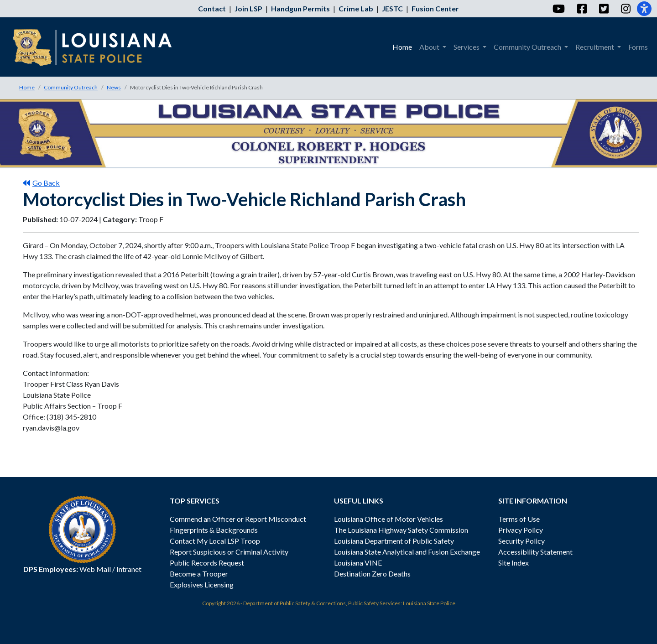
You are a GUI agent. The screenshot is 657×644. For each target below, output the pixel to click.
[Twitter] (603, 9)
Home (27, 87)
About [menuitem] (430, 47)
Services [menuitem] (467, 47)
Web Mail (95, 569)
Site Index (514, 563)
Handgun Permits (300, 8)
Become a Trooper (199, 574)
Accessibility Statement (535, 552)
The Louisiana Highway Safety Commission (401, 530)
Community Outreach (71, 87)
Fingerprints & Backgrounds (214, 530)
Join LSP (248, 8)
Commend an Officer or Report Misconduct (238, 519)
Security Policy (521, 541)
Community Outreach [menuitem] (528, 47)
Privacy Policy (521, 530)
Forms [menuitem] (638, 47)
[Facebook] (581, 9)
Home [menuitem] (402, 47)
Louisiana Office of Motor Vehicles (388, 519)
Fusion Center (435, 8)
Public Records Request (207, 563)
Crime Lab (356, 8)
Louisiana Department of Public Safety (394, 541)
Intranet (129, 569)
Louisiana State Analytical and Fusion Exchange (407, 552)
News (114, 87)
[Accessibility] (644, 9)
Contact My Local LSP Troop (215, 541)
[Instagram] (625, 9)
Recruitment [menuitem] (595, 47)
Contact (212, 8)
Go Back (41, 183)
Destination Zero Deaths (372, 574)
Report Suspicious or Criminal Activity (229, 552)
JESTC (392, 8)
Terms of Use (519, 519)
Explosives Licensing (202, 584)
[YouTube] (558, 9)
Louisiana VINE (358, 563)
